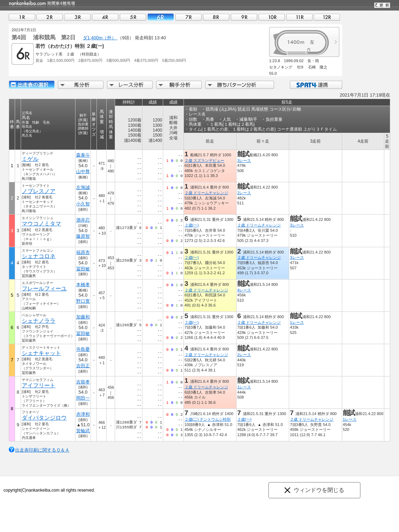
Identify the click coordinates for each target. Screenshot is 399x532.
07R (188, 17)
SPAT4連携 (316, 85)
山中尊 (83, 172)
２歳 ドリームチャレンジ (206, 193)
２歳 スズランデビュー (204, 160)
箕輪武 (83, 431)
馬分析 (81, 85)
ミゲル (30, 159)
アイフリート (39, 385)
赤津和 (83, 414)
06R (161, 17)
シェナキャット (41, 353)
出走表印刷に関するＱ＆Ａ (42, 450)
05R (133, 17)
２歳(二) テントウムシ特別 (208, 419)
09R (244, 17)
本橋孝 (83, 285)
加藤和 (83, 317)
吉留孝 (83, 382)
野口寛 (83, 301)
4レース (244, 290)
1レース (297, 322)
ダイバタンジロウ (44, 418)
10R (272, 17)
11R (299, 17)
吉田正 (83, 366)
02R (50, 17)
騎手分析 (179, 85)
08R (216, 17)
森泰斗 (83, 155)
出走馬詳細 (32, 85)
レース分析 (130, 85)
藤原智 (83, 236)
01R (22, 17)
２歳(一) (192, 225)
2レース (244, 193)
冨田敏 (83, 269)
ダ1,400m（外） (100, 38)
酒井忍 (83, 220)
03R (78, 17)
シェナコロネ (39, 256)
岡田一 (83, 398)
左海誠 (83, 187)
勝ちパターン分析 (240, 85)
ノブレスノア (39, 191)
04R (105, 17)
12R (327, 17)
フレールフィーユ (44, 288)
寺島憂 (83, 349)
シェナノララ (39, 321)
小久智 (83, 204)
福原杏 (83, 252)
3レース (244, 160)
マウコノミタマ (41, 224)
